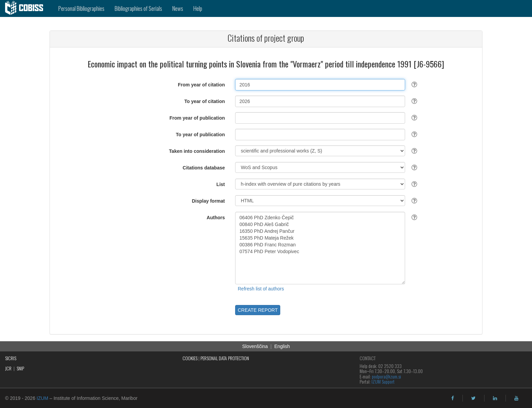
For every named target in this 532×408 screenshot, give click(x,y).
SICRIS (11, 358)
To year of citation (205, 101)
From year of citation (201, 85)
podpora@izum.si (386, 376)
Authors (216, 218)
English (282, 346)
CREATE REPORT (258, 310)
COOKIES (190, 358)
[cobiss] (27, 8)
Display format (208, 201)
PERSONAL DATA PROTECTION (225, 358)
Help (198, 8)
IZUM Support (383, 381)
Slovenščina (255, 346)
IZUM (42, 398)
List (221, 184)
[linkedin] (495, 398)
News (178, 8)
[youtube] (516, 398)
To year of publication (200, 135)
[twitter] (473, 398)
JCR (8, 368)
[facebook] (453, 398)
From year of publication (197, 118)
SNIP (20, 368)
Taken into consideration (197, 151)
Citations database (204, 168)
